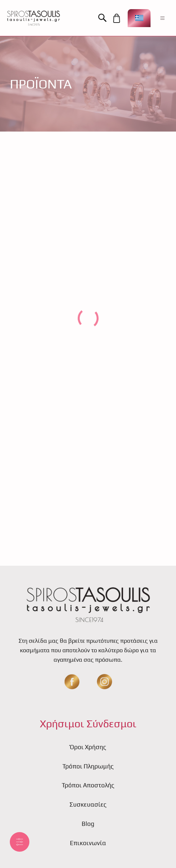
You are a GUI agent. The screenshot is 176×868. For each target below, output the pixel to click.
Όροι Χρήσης (88, 747)
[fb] (72, 682)
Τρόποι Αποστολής (88, 785)
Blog (88, 824)
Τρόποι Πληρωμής (88, 766)
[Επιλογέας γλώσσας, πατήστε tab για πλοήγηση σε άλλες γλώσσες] (139, 18)
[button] (104, 18)
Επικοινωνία (88, 843)
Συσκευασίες (88, 804)
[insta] (104, 682)
